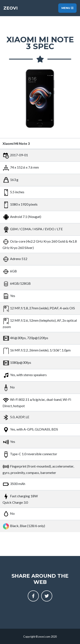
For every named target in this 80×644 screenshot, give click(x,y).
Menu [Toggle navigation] (67, 8)
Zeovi (11, 8)
